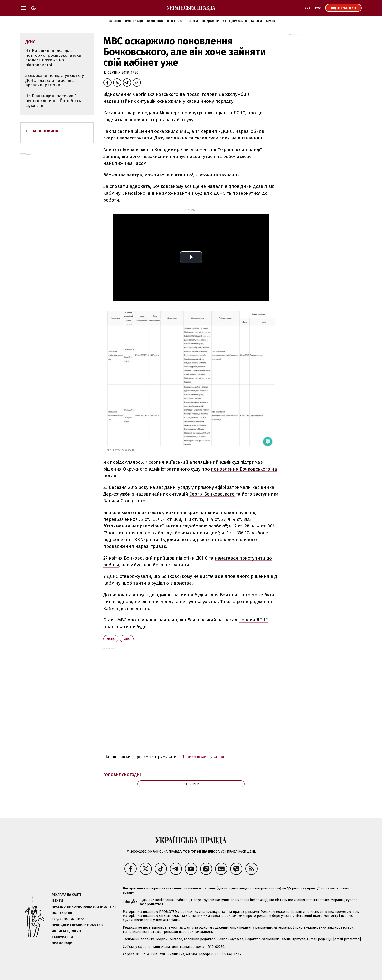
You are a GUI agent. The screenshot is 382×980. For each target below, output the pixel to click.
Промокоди (62, 943)
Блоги (256, 21)
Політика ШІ (62, 913)
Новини (114, 21)
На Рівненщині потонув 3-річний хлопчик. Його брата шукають (54, 101)
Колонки (155, 21)
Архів (270, 21)
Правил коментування (203, 757)
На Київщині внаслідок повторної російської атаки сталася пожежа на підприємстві (53, 58)
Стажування (62, 937)
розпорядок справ (144, 120)
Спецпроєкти (235, 21)
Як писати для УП (66, 931)
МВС (127, 639)
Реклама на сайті (66, 894)
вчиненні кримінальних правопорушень (210, 513)
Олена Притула (293, 939)
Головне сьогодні (122, 775)
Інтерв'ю (175, 21)
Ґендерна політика (68, 919)
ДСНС (111, 639)
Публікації (134, 21)
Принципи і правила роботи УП (79, 925)
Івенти (192, 21)
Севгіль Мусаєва (230, 939)
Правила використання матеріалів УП (84, 907)
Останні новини (42, 131)
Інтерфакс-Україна (328, 900)
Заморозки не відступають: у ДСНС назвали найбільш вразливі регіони (55, 80)
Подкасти (210, 21)
